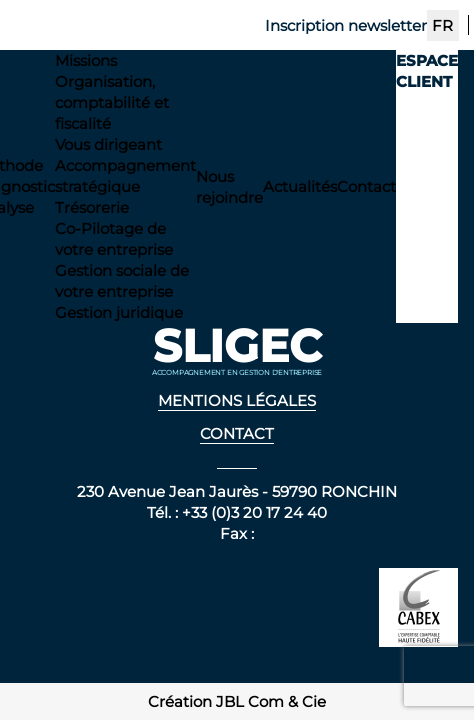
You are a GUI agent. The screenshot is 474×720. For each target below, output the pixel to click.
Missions (86, 60)
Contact (366, 186)
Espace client (427, 71)
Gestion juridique (119, 312)
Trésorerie (92, 207)
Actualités (300, 186)
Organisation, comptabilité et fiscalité (112, 102)
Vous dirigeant (108, 144)
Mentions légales (237, 400)
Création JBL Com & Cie (237, 701)
